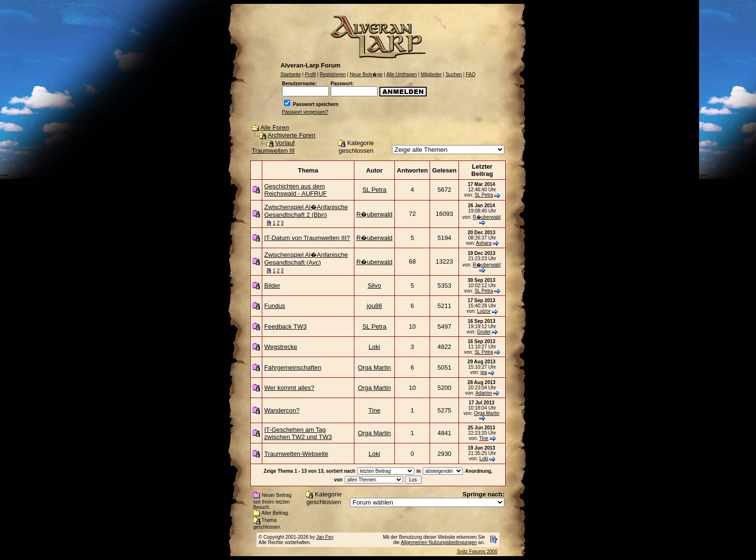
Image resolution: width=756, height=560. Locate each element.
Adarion (484, 393)
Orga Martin (374, 367)
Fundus (275, 306)
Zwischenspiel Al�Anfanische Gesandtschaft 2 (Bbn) (306, 211)
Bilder (272, 286)
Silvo (374, 286)
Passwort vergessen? (305, 112)
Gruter (484, 332)
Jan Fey (325, 537)
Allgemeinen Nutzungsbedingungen (439, 542)
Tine (374, 410)
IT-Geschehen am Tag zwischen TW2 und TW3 (298, 433)
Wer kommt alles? (289, 388)
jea (484, 372)
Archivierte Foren (291, 135)
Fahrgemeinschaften (293, 367)
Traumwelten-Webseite (296, 454)
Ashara (484, 243)
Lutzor (484, 311)
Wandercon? (282, 410)
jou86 (375, 306)
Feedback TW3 (285, 327)
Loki (375, 347)
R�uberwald (374, 214)
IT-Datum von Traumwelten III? (307, 238)
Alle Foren (275, 127)
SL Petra (374, 190)
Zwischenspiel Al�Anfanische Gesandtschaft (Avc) (306, 259)
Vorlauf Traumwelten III (273, 147)
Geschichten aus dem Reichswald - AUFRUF (296, 190)
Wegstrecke (281, 347)
